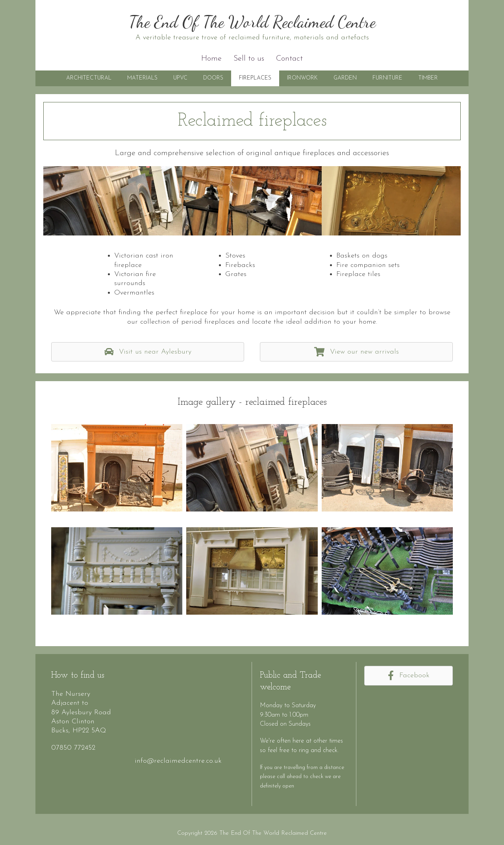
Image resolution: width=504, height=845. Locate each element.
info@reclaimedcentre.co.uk (178, 761)
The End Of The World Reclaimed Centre (252, 22)
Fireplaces (255, 78)
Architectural (89, 78)
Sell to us (249, 59)
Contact (289, 59)
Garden (345, 78)
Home (211, 59)
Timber (428, 78)
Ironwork (302, 78)
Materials (142, 78)
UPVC (180, 78)
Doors (213, 78)
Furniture (387, 78)
